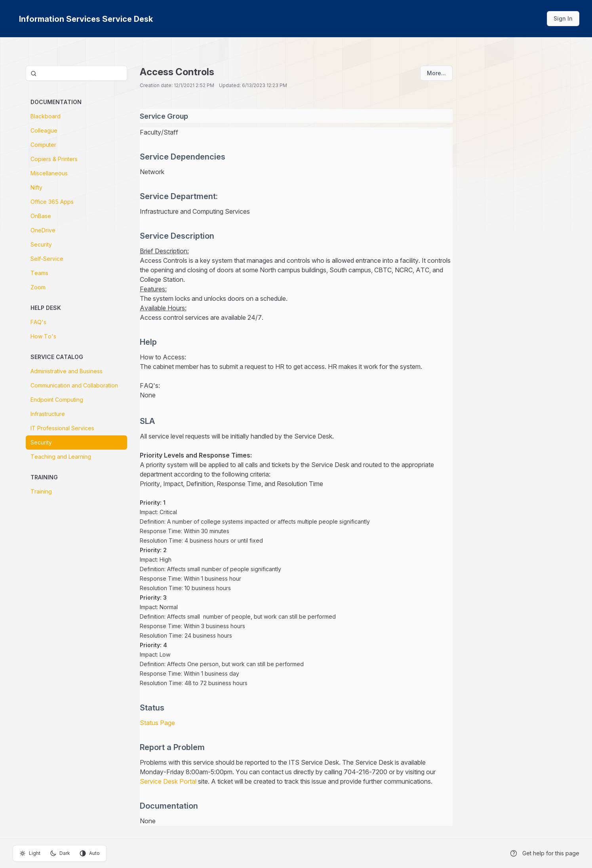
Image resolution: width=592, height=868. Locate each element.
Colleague (44, 130)
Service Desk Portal (169, 781)
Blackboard (46, 116)
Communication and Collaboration (74, 385)
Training (41, 491)
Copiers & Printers (54, 159)
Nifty (36, 187)
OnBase (41, 216)
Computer (43, 145)
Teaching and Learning (61, 457)
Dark (60, 853)
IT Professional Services (62, 428)
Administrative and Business (67, 371)
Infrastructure (48, 414)
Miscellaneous (49, 173)
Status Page (157, 723)
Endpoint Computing (57, 400)
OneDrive (43, 230)
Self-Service (47, 259)
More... (436, 73)
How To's (43, 336)
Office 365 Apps (52, 202)
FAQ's (38, 322)
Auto (90, 853)
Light (30, 853)
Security (41, 244)
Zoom (38, 287)
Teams (39, 273)
